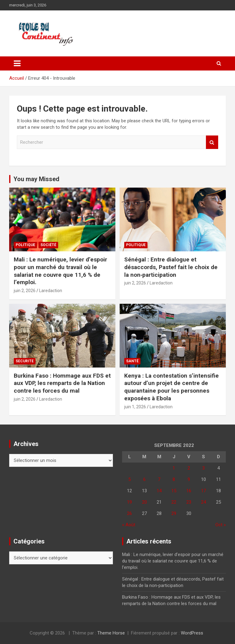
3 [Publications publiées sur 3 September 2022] (203, 468)
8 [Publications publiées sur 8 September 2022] (174, 479)
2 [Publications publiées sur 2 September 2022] (189, 468)
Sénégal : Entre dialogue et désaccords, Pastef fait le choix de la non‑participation (171, 267)
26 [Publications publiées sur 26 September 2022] (129, 513)
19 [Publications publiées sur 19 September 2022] (129, 502)
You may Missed (36, 179)
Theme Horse (111, 633)
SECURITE (25, 361)
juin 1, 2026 (135, 407)
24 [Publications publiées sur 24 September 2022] (203, 502)
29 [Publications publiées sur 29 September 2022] (174, 513)
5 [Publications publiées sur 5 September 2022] (129, 479)
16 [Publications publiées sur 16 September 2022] (189, 491)
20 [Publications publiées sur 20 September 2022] (144, 502)
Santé (132, 361)
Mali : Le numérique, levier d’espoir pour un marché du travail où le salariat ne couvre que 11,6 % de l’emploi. (60, 271)
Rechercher (212, 142)
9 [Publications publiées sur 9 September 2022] (189, 479)
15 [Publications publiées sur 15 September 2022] (174, 491)
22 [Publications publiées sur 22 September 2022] (174, 502)
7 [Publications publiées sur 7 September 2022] (159, 479)
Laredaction (51, 291)
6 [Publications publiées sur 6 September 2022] (144, 479)
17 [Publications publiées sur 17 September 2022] (203, 491)
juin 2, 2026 (25, 291)
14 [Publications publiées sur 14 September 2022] (159, 491)
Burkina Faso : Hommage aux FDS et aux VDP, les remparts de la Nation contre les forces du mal (62, 383)
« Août (129, 525)
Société (48, 245)
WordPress (192, 633)
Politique (25, 245)
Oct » (221, 525)
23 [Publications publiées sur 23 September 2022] (189, 502)
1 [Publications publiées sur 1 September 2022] (174, 468)
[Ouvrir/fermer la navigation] (17, 63)
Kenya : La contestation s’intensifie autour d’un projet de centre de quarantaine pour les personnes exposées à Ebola (172, 387)
